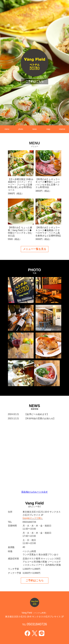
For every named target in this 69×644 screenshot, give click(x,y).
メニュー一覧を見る (35, 249)
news (34, 129)
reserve (62, 129)
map (48, 129)
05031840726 (37, 624)
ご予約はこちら (35, 81)
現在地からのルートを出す (35, 492)
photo (21, 129)
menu (7, 129)
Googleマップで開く (33, 518)
